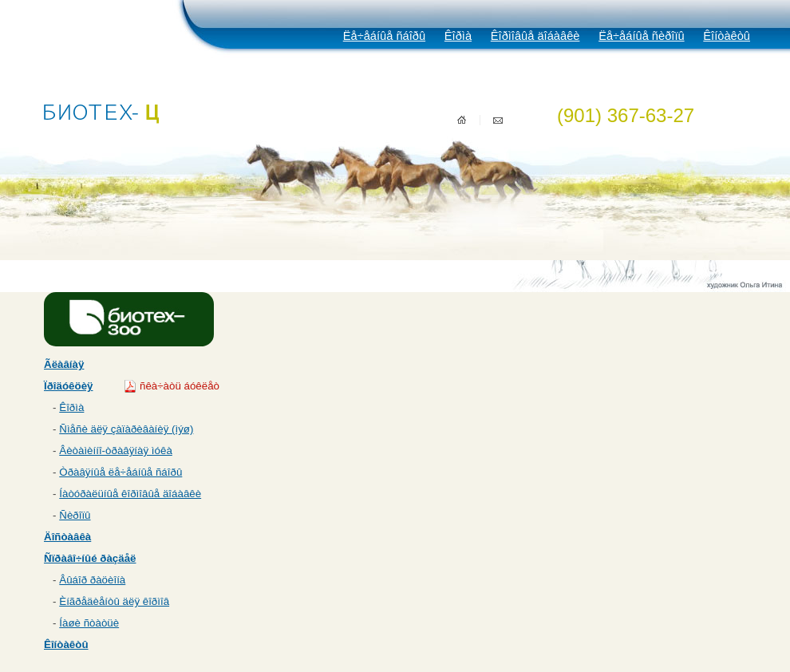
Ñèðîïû (75, 515)
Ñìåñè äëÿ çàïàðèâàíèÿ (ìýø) (126, 429)
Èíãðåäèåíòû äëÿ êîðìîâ (114, 601)
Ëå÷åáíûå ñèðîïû (641, 36)
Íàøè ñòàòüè (89, 623)
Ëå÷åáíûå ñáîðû (384, 36)
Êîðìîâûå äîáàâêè (535, 36)
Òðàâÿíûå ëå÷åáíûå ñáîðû (120, 472)
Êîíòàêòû (727, 36)
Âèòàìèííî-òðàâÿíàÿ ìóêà (116, 451)
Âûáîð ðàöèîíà (92, 580)
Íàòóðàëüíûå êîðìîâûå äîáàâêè (130, 494)
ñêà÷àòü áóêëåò (180, 386)
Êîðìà (458, 36)
